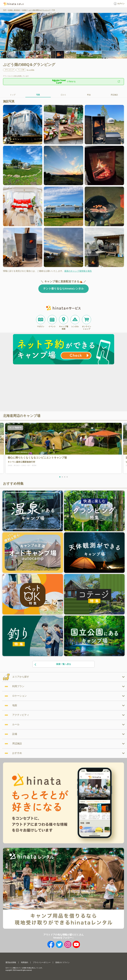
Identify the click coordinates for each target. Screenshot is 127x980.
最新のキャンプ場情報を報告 (78, 271)
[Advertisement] (38, 388)
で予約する (64, 82)
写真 (38, 95)
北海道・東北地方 (14, 10)
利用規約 (24, 962)
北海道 (24, 10)
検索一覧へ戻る (52, 664)
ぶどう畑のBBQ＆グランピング (39, 10)
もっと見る (31, 70)
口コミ (64, 95)
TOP (5, 10)
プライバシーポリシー (42, 962)
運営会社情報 (11, 962)
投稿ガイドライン (62, 962)
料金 (89, 95)
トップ (13, 95)
